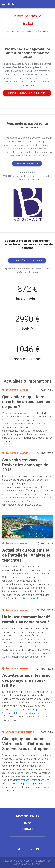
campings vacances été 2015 (34, 487)
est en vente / (28, 31)
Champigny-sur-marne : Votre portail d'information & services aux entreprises (27, 744)
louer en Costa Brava (24, 653)
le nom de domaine (28, 16)
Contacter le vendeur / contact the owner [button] (27, 93)
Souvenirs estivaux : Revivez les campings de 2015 (25, 465)
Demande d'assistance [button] (27, 164)
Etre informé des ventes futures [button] (27, 260)
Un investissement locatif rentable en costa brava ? (26, 620)
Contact (27, 829)
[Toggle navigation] (49, 4)
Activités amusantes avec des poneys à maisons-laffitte (26, 680)
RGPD (27, 823)
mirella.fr (28, 24)
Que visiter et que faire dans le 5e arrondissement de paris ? (27, 402)
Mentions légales (28, 816)
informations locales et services (33, 780)
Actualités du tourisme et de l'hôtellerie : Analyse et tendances (26, 555)
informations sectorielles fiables (32, 598)
